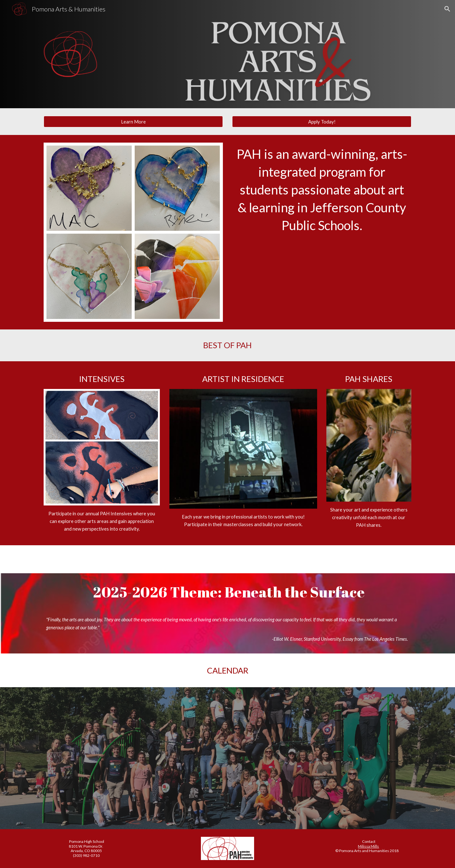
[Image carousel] (133, 232)
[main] (322, 190)
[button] (447, 9)
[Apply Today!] (322, 122)
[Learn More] (133, 122)
